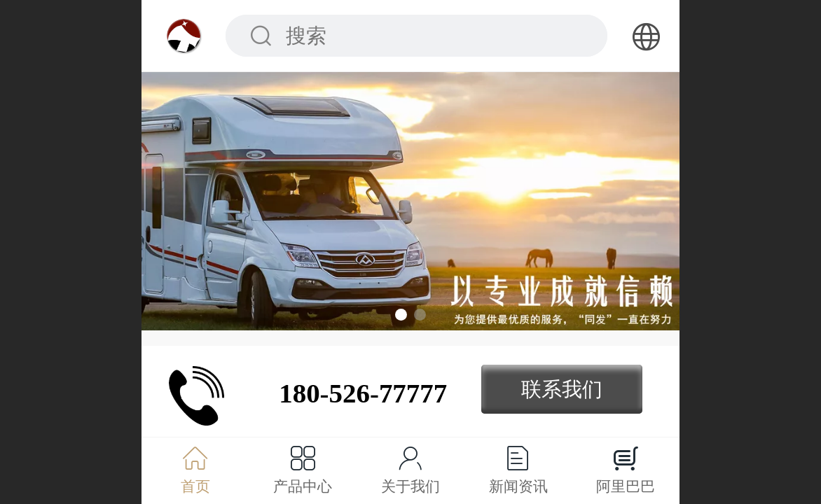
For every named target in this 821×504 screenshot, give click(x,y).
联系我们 (562, 389)
